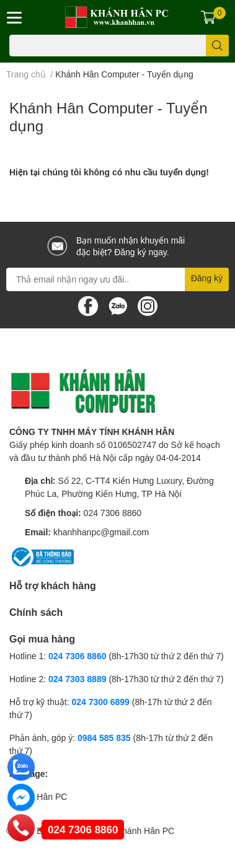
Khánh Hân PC (38, 796)
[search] (217, 46)
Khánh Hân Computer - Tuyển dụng (109, 116)
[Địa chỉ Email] (117, 279)
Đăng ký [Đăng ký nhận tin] (207, 278)
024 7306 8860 (113, 513)
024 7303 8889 (77, 679)
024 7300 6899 (100, 702)
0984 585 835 (104, 738)
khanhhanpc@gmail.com (101, 532)
